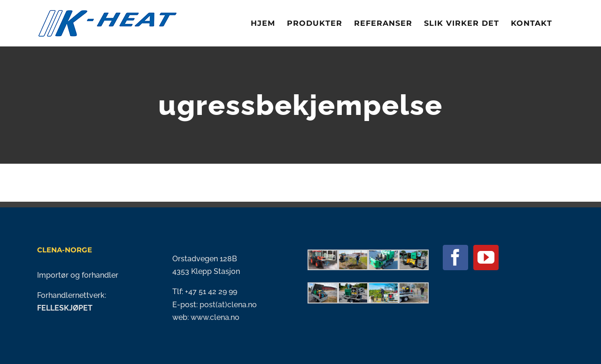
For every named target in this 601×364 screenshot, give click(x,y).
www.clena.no (215, 317)
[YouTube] (486, 258)
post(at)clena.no (227, 305)
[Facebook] (455, 258)
